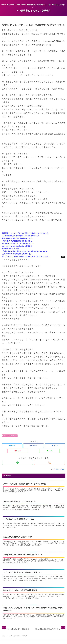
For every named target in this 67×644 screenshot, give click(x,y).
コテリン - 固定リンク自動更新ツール (63, 257)
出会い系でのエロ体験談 (10, 436)
